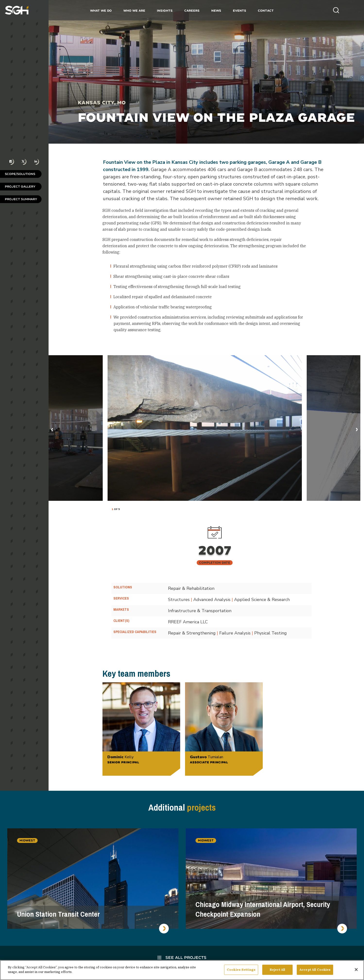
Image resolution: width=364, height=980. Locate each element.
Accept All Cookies (315, 971)
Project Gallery (20, 186)
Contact (266, 11)
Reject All (277, 971)
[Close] (356, 971)
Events (240, 11)
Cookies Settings (241, 971)
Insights (165, 11)
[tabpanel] (205, 428)
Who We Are (134, 11)
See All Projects (182, 957)
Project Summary (21, 199)
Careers (192, 11)
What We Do (101, 11)
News (216, 11)
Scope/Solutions (20, 174)
